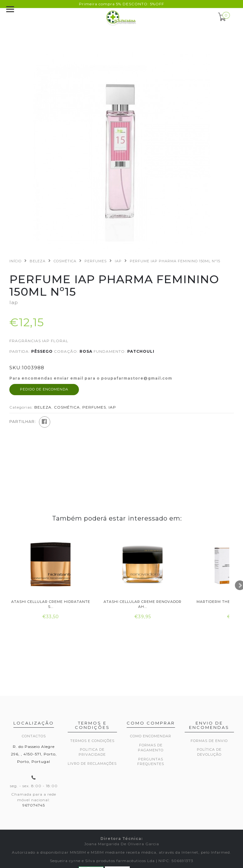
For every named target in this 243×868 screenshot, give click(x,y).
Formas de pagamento (151, 748)
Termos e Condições (92, 741)
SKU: (16, 368)
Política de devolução (209, 752)
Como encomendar (151, 736)
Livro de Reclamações (92, 764)
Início (15, 261)
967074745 (34, 805)
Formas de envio (209, 741)
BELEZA (38, 261)
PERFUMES (96, 261)
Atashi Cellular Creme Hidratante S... (51, 604)
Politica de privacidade (92, 752)
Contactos (34, 736)
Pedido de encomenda (44, 389)
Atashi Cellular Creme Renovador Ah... (143, 604)
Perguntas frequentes (151, 762)
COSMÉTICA (65, 261)
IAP (118, 261)
